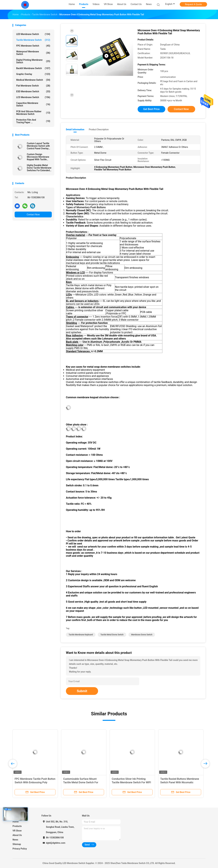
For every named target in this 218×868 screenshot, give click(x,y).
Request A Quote (193, 4)
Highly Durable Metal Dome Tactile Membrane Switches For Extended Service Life (39, 168)
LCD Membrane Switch (33, 97)
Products (17, 826)
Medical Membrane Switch (33, 80)
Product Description (99, 129)
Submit (82, 691)
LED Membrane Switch (33, 34)
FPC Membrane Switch (33, 46)
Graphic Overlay (33, 74)
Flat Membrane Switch (33, 86)
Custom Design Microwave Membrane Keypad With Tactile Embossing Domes (38, 157)
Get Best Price (151, 109)
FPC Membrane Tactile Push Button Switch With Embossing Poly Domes (35, 782)
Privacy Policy (20, 849)
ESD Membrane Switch (33, 91)
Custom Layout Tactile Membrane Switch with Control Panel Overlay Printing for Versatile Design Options (38, 146)
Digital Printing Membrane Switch (33, 61)
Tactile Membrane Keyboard (81, 635)
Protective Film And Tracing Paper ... (33, 121)
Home (16, 822)
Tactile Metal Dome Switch (112, 635)
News (15, 840)
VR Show (17, 831)
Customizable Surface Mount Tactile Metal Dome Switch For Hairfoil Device (81, 782)
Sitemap (17, 844)
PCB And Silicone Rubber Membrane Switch (33, 113)
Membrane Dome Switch (142, 635)
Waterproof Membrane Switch (33, 53)
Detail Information (75, 129)
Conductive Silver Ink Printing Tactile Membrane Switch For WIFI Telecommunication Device (131, 782)
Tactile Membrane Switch (33, 40)
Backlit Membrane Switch (33, 68)
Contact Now (33, 215)
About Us (17, 835)
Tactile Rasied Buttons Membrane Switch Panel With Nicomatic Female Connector (180, 782)
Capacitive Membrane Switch (33, 104)
